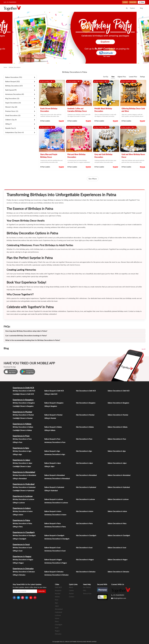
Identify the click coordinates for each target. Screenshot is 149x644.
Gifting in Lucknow (19, 503)
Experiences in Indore (22, 508)
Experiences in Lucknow (23, 496)
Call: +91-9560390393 (10, 2)
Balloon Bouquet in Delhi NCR (54, 391)
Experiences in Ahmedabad (24, 472)
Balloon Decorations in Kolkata (118, 427)
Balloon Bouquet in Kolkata (53, 427)
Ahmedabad (59, 609)
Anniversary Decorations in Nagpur (56, 563)
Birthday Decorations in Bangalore (24, 403)
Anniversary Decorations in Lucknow (56, 503)
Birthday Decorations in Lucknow (23, 499)
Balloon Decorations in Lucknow (118, 499)
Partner (71, 594)
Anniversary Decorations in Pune (55, 442)
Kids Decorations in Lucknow (85, 499)
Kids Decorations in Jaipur (84, 463)
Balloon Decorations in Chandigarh (119, 535)
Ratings (142, 77)
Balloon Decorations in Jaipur (117, 463)
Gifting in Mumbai (50, 418)
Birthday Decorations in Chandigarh (24, 535)
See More (93, 179)
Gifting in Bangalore (51, 406)
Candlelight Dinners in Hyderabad (23, 491)
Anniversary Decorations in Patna (55, 527)
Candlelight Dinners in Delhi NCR (23, 394)
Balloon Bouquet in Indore (53, 511)
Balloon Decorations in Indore (117, 511)
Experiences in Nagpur (22, 556)
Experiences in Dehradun (23, 569)
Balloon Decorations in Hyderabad (119, 487)
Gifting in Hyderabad (51, 491)
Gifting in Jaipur (49, 466)
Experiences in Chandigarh (24, 532)
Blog (141, 8)
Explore (132, 8)
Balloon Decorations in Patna (117, 523)
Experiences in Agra (21, 448)
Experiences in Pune (21, 436)
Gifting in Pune (17, 442)
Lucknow (58, 615)
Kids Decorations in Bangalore (86, 403)
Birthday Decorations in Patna (22, 523)
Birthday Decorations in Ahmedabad (24, 475)
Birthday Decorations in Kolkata (23, 427)
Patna (57, 621)
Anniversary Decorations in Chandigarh (57, 539)
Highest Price (122, 77)
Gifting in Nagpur (18, 563)
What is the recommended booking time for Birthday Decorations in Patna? (33, 340)
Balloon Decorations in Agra (117, 451)
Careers (71, 590)
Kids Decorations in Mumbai (85, 415)
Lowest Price (133, 77)
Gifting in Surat (18, 551)
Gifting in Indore (18, 515)
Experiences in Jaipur (21, 460)
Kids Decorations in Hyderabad (86, 487)
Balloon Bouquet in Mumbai (53, 415)
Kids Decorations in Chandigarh (86, 535)
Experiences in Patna (21, 520)
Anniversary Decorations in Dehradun (56, 575)
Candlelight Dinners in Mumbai (23, 418)
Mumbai (58, 594)
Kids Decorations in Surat (84, 548)
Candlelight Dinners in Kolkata (22, 430)
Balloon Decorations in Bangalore (118, 403)
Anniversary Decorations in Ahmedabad (57, 479)
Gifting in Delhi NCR (51, 394)
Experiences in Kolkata (22, 424)
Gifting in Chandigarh (19, 539)
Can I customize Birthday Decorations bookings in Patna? (26, 336)
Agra (56, 603)
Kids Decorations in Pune (84, 439)
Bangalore (58, 590)
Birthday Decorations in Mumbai (23, 415)
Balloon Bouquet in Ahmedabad (55, 475)
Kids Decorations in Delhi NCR (86, 391)
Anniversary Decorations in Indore (55, 515)
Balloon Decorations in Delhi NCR (119, 391)
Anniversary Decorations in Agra (55, 454)
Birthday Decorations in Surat (22, 548)
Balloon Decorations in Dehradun (118, 572)
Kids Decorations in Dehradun (86, 572)
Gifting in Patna (18, 527)
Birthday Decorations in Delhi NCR (24, 391)
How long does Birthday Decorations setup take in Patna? (26, 331)
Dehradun (58, 634)
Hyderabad (58, 612)
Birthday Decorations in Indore (23, 511)
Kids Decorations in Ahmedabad (86, 475)
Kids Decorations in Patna (84, 523)
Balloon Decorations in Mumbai (118, 415)
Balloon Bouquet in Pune (52, 439)
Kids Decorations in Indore (85, 511)
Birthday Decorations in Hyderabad (24, 487)
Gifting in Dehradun (19, 575)
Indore (57, 618)
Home (5, 67)
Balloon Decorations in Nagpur (118, 560)
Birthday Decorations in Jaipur (22, 463)
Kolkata (57, 597)
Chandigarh (59, 625)
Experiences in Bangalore (23, 400)
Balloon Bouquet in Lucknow (54, 499)
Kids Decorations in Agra (84, 451)
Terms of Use (87, 594)
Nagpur (57, 631)
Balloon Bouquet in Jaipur (53, 463)
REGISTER (133, 2)
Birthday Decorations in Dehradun (24, 572)
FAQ (84, 590)
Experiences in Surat (21, 544)
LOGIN (125, 2)
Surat (57, 628)
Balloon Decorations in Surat (117, 548)
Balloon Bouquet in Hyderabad (54, 487)
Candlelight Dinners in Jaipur (22, 466)
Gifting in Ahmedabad (20, 479)
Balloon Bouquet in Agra (52, 451)
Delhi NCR (58, 587)
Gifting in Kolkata (50, 430)
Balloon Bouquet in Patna (53, 523)
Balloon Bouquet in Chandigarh (54, 535)
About (71, 587)
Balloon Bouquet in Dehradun (54, 572)
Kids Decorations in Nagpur (85, 560)
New (113, 77)
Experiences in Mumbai (22, 412)
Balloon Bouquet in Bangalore (54, 403)
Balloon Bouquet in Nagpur (53, 560)
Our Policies (87, 587)
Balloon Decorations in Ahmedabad (119, 475)
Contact (72, 597)
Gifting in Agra (17, 454)
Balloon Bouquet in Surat (52, 548)
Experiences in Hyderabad (24, 484)
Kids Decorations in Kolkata (85, 427)
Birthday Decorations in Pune (22, 439)
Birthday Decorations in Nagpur (23, 560)
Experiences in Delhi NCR (23, 388)
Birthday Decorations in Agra (22, 451)
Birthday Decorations (15, 67)
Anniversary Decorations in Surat (55, 551)
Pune (57, 600)
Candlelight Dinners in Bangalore (23, 406)
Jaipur (57, 606)
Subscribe (41, 591)
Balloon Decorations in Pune (117, 439)
